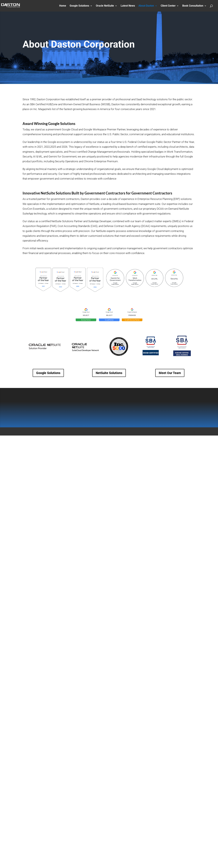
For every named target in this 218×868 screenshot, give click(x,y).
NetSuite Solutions (109, 373)
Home (63, 6)
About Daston (146, 6)
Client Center (168, 6)
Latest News (128, 6)
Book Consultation (193, 6)
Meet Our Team (170, 373)
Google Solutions (79, 6)
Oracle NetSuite (105, 6)
